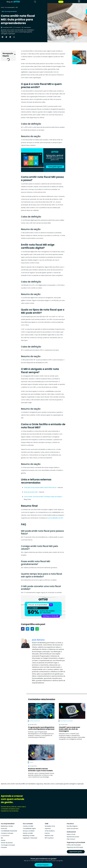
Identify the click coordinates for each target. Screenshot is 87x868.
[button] (2, 37)
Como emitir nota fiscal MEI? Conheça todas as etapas (43, 497)
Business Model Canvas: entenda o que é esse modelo (40, 770)
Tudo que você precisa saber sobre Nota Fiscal (40, 488)
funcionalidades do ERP (55, 518)
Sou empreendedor (10, 7)
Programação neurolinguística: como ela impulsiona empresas (41, 728)
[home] (13, 2)
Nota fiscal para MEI (31, 492)
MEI (17, 7)
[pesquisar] (35, 2)
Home (2, 7)
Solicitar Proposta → (44, 865)
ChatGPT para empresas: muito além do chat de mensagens (70, 729)
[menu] (79, 1)
